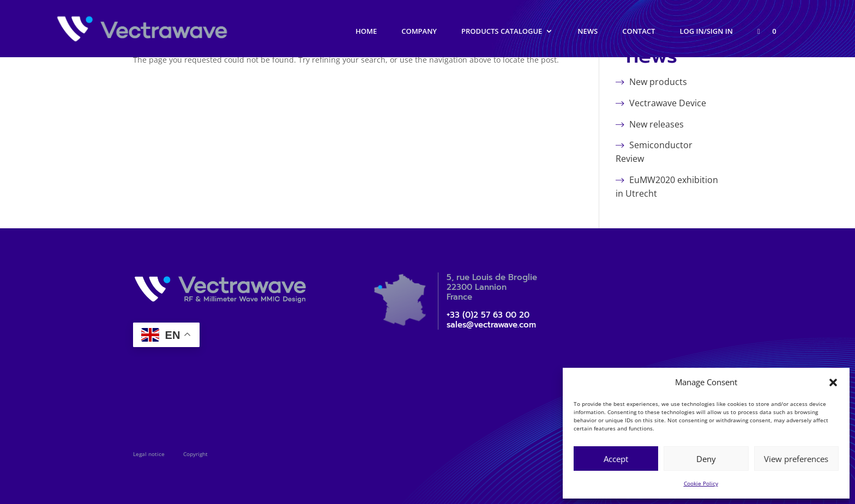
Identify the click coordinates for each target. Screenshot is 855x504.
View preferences (796, 459)
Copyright (195, 454)
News (588, 32)
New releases (657, 124)
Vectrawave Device (668, 103)
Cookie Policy (701, 483)
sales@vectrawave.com (491, 325)
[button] (833, 382)
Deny (706, 459)
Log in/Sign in (706, 32)
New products (658, 82)
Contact (639, 32)
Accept (616, 459)
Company (419, 32)
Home (366, 32)
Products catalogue (502, 32)
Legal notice (149, 454)
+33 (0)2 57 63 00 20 (488, 315)
